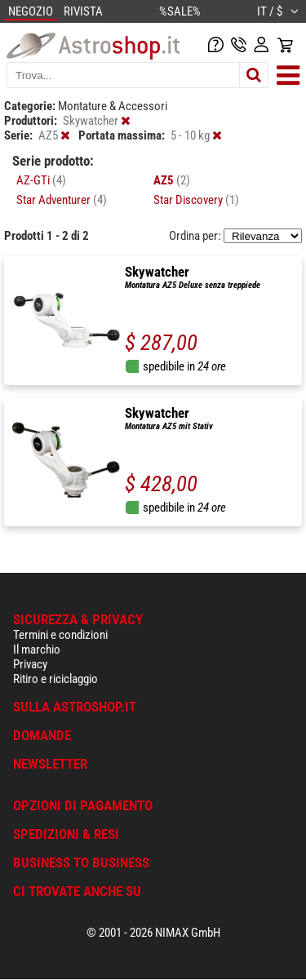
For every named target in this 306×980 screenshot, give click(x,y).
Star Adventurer (62, 200)
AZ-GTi (41, 180)
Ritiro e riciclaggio (55, 679)
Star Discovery (196, 200)
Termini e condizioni (60, 635)
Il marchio (37, 650)
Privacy (30, 664)
